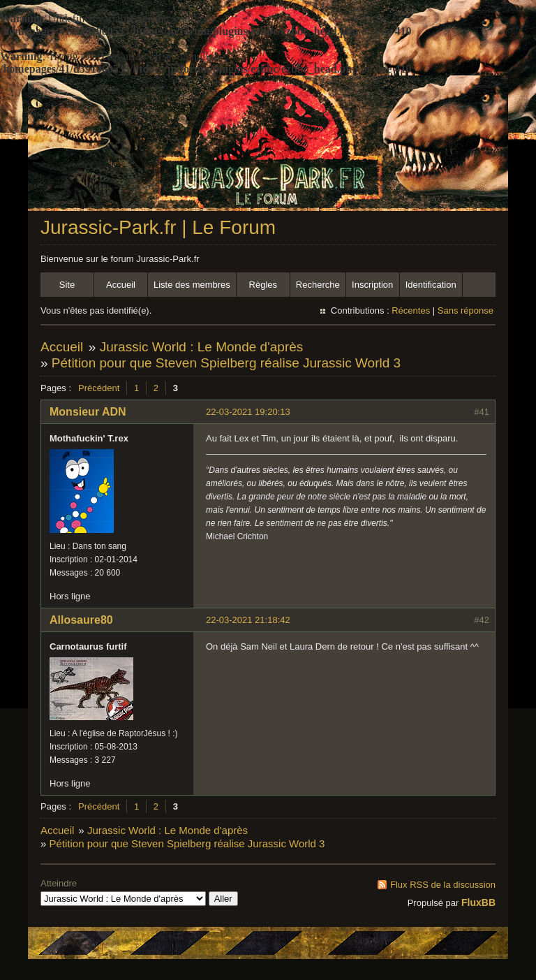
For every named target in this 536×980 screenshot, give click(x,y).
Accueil (121, 285)
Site (67, 285)
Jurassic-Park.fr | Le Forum (158, 227)
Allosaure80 (81, 620)
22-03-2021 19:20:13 (248, 412)
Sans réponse (466, 310)
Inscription (372, 285)
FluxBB (478, 902)
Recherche (318, 285)
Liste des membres (192, 285)
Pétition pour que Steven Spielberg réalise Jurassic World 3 (226, 363)
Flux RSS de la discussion (443, 885)
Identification (431, 285)
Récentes (411, 310)
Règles (263, 285)
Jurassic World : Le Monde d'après (202, 347)
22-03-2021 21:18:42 (248, 620)
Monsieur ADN (88, 412)
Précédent (99, 388)
